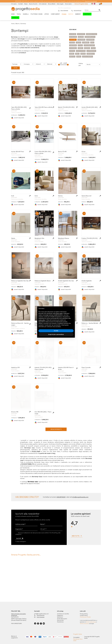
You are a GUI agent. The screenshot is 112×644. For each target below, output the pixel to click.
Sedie (13, 14)
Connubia (86, 42)
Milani (83, 54)
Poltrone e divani (36, 14)
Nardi (79, 56)
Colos (78, 42)
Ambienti (78, 14)
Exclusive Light (89, 45)
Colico (72, 42)
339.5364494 (63, 11)
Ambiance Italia (92, 34)
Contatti (20, 4)
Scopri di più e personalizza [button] (56, 334)
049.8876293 (76, 11)
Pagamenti (60, 615)
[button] (100, 4)
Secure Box (60, 620)
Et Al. (80, 45)
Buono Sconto (33, 4)
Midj (77, 54)
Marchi (71, 14)
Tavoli (19, 14)
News (26, 4)
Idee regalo (60, 4)
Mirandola (91, 54)
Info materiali (43, 4)
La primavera (91, 51)
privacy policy (59, 313)
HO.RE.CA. (15, 18)
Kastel (72, 51)
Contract (87, 14)
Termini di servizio (84, 624)
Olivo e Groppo (87, 56)
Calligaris (81, 40)
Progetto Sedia (78, 634)
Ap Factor (73, 37)
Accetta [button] (56, 331)
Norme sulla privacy (91, 622)
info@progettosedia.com (41, 614)
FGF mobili (73, 48)
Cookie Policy (84, 615)
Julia (93, 48)
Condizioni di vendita (63, 614)
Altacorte (81, 34)
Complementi (55, 14)
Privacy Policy (84, 614)
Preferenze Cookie (85, 617)
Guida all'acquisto (62, 619)
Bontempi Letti (90, 37)
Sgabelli (26, 14)
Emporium (73, 45)
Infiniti (80, 48)
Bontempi (73, 40)
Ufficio (47, 14)
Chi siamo (14, 4)
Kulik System (81, 51)
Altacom (73, 34)
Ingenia (87, 48)
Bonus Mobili (52, 4)
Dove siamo (68, 4)
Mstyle (72, 56)
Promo (64, 14)
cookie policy (42, 320)
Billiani (81, 37)
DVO (92, 42)
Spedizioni (60, 617)
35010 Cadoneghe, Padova (19, 619)
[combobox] (17, 64)
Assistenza (60, 622)
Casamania (90, 40)
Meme (72, 54)
